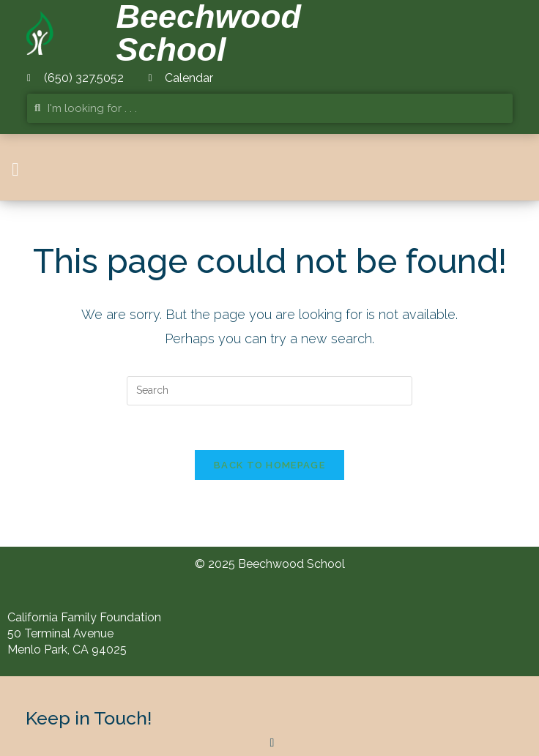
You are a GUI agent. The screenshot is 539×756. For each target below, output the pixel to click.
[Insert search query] (269, 391)
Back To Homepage (269, 465)
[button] (15, 170)
